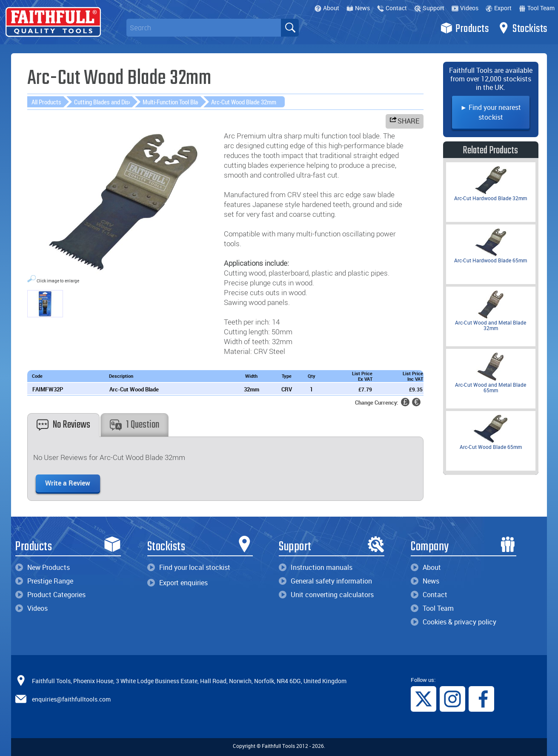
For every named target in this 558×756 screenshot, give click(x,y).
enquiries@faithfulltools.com (71, 699)
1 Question (134, 425)
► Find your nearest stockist (491, 112)
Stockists (522, 28)
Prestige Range (44, 581)
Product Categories (50, 595)
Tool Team (537, 8)
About (327, 8)
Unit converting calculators (326, 595)
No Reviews (63, 425)
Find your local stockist (189, 567)
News (358, 8)
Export (499, 8)
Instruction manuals (316, 567)
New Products (43, 567)
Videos (465, 8)
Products (465, 28)
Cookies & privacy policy (454, 622)
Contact (392, 8)
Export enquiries (177, 583)
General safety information (325, 581)
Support (429, 8)
